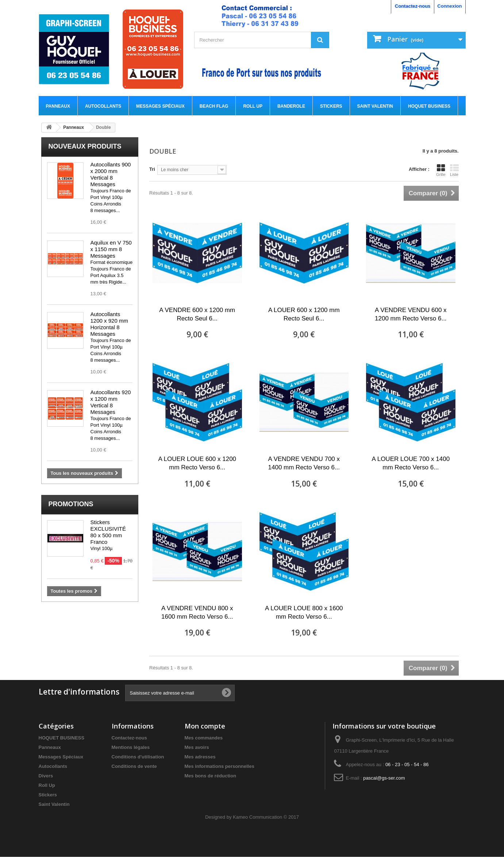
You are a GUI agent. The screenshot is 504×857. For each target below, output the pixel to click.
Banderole (291, 106)
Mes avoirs (197, 747)
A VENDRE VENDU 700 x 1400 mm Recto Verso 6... (304, 463)
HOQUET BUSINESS (429, 106)
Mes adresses (200, 757)
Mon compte (205, 726)
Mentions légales (131, 747)
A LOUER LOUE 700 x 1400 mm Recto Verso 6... (411, 463)
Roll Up (253, 106)
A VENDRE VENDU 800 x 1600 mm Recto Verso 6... (197, 612)
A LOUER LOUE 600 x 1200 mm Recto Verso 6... (197, 463)
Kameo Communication (257, 817)
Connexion (449, 6)
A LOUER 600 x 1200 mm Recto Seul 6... (304, 314)
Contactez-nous (413, 6)
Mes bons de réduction (211, 776)
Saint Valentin (375, 106)
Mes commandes (204, 738)
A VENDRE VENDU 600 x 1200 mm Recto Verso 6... (411, 314)
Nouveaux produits (85, 146)
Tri (152, 169)
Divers (46, 776)
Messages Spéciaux (160, 106)
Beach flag (214, 106)
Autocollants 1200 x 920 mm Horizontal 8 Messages (109, 324)
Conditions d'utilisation (138, 757)
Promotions (71, 504)
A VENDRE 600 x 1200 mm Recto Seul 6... (197, 314)
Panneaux (58, 106)
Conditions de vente (134, 766)
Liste (454, 170)
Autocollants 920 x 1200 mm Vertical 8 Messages (111, 402)
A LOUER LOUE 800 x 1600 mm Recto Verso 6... (304, 612)
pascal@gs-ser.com (384, 778)
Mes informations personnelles (220, 766)
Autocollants (103, 106)
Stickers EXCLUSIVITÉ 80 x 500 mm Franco (108, 532)
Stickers (331, 106)
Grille (441, 170)
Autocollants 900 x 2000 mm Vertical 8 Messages (111, 174)
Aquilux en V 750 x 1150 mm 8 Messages (111, 249)
